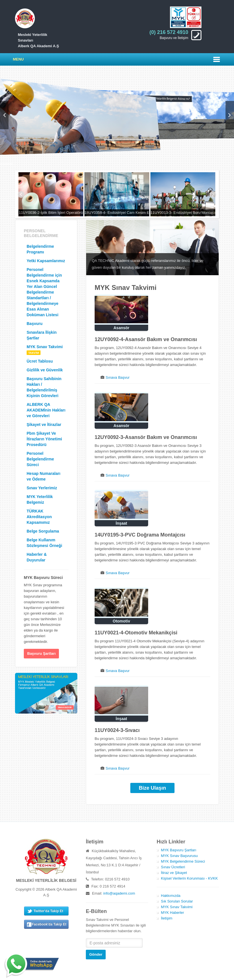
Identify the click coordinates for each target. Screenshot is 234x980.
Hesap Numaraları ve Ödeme (43, 476)
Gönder (96, 954)
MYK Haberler (173, 913)
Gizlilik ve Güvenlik (45, 370)
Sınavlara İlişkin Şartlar (42, 335)
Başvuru (35, 324)
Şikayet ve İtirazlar (44, 425)
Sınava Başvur (118, 377)
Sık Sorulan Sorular (177, 901)
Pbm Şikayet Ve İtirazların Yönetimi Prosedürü (44, 439)
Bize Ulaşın (152, 788)
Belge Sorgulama (43, 531)
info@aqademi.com (119, 893)
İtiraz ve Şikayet (174, 873)
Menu (18, 59)
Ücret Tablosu (40, 361)
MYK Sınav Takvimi (45, 350)
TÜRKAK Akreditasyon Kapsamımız (39, 517)
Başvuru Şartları (41, 653)
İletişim (167, 918)
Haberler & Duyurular (37, 557)
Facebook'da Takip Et (49, 924)
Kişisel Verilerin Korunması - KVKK (189, 878)
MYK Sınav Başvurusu (179, 856)
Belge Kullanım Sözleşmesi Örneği (44, 543)
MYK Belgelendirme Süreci (183, 861)
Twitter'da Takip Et (48, 911)
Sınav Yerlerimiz (42, 488)
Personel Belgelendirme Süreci (40, 459)
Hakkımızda (171, 896)
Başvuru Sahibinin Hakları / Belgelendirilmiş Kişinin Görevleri (44, 387)
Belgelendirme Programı (40, 249)
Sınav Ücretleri (173, 867)
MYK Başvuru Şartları (179, 850)
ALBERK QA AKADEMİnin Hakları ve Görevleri (46, 410)
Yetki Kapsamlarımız (46, 261)
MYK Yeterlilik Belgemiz (40, 499)
